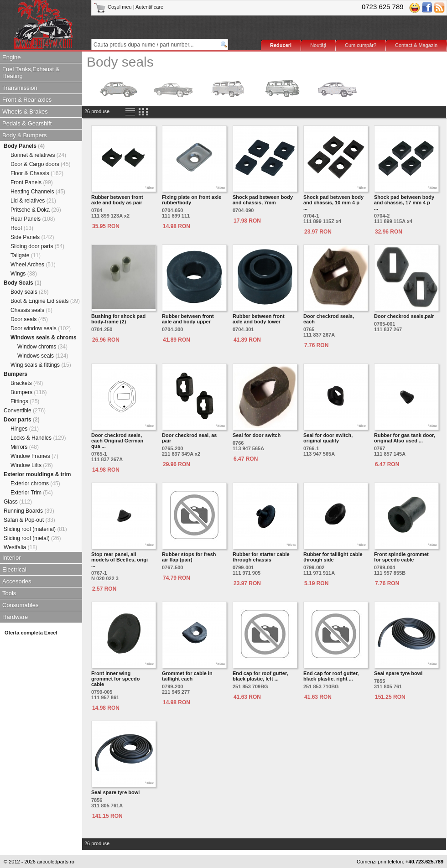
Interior (11, 558)
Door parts (22, 420)
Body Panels (24, 146)
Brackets (27, 383)
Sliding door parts (37, 246)
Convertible (25, 411)
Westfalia (21, 547)
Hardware (15, 617)
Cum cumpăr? (361, 45)
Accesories (17, 581)
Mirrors (25, 447)
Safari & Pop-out (29, 520)
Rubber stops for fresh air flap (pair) (189, 557)
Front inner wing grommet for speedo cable (115, 679)
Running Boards (29, 511)
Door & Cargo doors (40, 164)
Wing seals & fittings (41, 365)
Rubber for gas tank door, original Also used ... (405, 438)
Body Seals (23, 283)
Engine (11, 57)
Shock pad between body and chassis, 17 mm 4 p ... (404, 203)
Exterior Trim (32, 493)
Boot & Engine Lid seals (45, 301)
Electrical (14, 569)
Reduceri (281, 45)
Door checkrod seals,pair (404, 316)
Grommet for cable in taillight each (187, 676)
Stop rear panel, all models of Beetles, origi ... (120, 560)
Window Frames (34, 456)
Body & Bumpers (25, 135)
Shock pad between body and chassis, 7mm (263, 200)
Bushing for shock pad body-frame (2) (118, 319)
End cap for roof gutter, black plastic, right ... (331, 676)
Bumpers (16, 374)
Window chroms (42, 347)
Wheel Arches (33, 265)
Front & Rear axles (27, 100)
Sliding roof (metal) (32, 538)
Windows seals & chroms (44, 338)
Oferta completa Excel (31, 633)
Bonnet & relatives (38, 155)
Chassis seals (31, 310)
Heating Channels (38, 192)
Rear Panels (33, 219)
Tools (9, 593)
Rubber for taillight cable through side (333, 557)
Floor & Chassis (37, 173)
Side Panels (32, 237)
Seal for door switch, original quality (328, 438)
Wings (24, 274)
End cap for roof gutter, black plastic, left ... (260, 676)
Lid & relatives (33, 201)
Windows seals (43, 356)
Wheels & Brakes (25, 112)
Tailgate (26, 255)
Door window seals (41, 328)
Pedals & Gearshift (27, 123)
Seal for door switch (257, 435)
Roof (22, 228)
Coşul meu (113, 7)
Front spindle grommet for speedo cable (401, 557)
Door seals (29, 319)
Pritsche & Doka (36, 210)
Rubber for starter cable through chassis (261, 557)
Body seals (29, 292)
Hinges (25, 429)
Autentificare (149, 7)
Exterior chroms (35, 483)
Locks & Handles (38, 438)
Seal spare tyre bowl (398, 673)
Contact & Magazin (416, 45)
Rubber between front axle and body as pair (117, 200)
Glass (18, 502)
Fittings (25, 401)
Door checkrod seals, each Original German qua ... (117, 441)
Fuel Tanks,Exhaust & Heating (31, 73)
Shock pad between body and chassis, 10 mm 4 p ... (333, 203)
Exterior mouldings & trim (37, 474)
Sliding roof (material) (35, 529)
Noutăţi (318, 45)
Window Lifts (32, 465)
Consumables (21, 605)
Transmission (20, 88)
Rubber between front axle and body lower (259, 319)
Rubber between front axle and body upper (188, 319)
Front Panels (32, 182)
